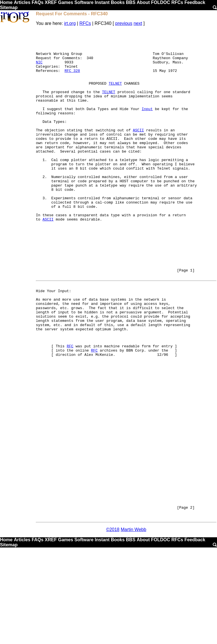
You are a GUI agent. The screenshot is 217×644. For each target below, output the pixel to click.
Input (147, 125)
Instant (102, 2)
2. (45, 206)
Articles (22, 2)
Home (6, 2)
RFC (70, 408)
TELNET (115, 94)
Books (118, 2)
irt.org (70, 23)
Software (84, 2)
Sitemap (9, 8)
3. (45, 232)
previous (124, 23)
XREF (51, 2)
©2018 (113, 625)
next (138, 23)
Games (65, 2)
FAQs (38, 2)
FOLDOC (160, 2)
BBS (131, 2)
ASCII (138, 150)
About (143, 2)
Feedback (195, 2)
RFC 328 (72, 79)
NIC (39, 69)
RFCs (177, 2)
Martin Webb (133, 625)
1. (45, 186)
